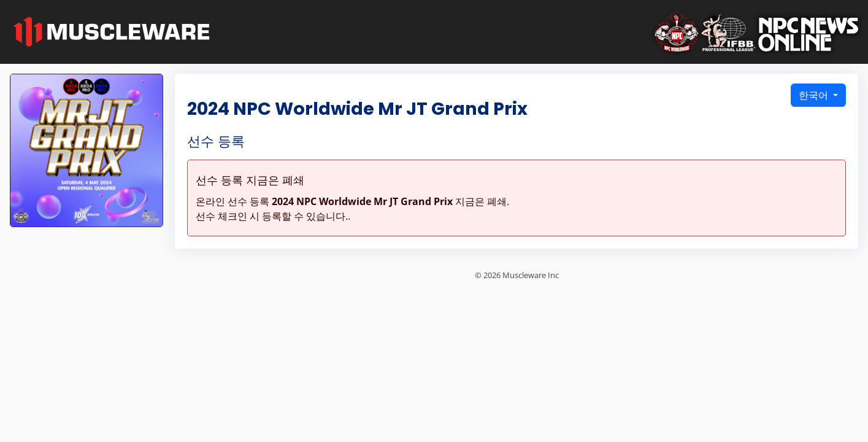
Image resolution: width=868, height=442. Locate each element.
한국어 (815, 95)
